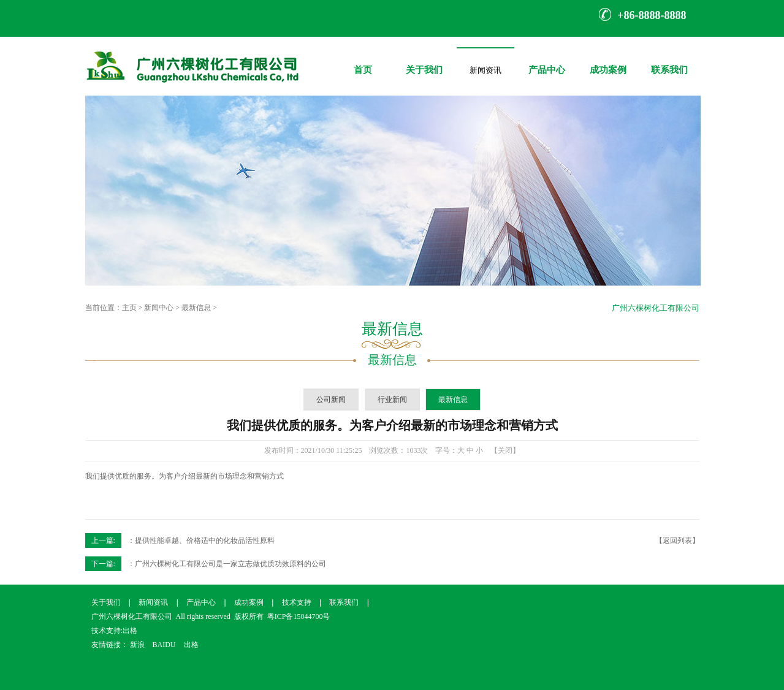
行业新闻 (392, 400)
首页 (363, 61)
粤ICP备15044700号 (299, 616)
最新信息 (196, 308)
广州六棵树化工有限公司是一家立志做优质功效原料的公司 (230, 564)
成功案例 (608, 61)
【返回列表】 (677, 540)
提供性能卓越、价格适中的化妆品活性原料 (205, 540)
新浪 (137, 645)
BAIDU (164, 645)
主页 (129, 308)
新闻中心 (159, 308)
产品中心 (547, 61)
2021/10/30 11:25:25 (332, 450)
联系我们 (669, 61)
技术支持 (297, 602)
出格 (130, 631)
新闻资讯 (485, 68)
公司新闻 (331, 400)
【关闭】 (505, 450)
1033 (413, 450)
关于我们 (424, 61)
